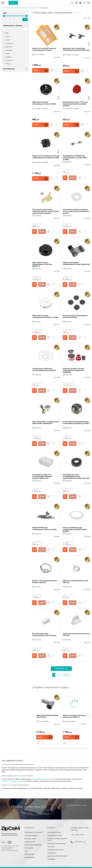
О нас (26, 851)
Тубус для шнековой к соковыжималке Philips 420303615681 (76, 263)
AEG (7, 33)
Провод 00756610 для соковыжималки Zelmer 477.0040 (44, 528)
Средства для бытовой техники (57, 856)
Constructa (9, 43)
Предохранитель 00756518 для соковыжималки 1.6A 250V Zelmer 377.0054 (75, 158)
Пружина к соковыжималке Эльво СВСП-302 (76, 581)
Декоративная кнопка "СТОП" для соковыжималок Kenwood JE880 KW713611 (75, 104)
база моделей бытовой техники (42, 779)
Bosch (8, 37)
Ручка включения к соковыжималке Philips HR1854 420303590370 (46, 422)
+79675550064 (78, 842)
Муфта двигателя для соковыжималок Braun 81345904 (44, 103)
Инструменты (52, 853)
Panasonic (9, 60)
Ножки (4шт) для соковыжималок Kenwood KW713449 (75, 316)
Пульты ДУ (51, 847)
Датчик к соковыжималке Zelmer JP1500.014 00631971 (44, 581)
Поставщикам (29, 848)
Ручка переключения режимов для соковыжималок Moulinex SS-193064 (76, 422)
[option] (48, 721)
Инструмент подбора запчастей (12, 781)
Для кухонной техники (55, 835)
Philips (8, 64)
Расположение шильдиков (33, 845)
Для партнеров (29, 857)
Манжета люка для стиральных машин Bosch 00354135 (75, 716)
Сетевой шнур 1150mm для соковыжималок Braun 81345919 (44, 369)
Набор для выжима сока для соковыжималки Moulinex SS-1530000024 (74, 370)
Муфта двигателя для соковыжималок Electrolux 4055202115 (42, 264)
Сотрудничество (30, 842)
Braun (8, 40)
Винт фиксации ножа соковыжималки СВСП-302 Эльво (44, 634)
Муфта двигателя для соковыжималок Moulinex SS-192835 (45, 316)
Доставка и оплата (30, 839)
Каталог (13, 3)
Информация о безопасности (34, 832)
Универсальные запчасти (56, 850)
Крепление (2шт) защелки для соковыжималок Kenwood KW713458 (76, 49)
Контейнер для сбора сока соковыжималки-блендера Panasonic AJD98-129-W (42, 476)
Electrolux (9, 47)
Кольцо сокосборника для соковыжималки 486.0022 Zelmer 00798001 (75, 529)
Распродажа (51, 859)
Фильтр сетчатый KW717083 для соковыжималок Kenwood (44, 49)
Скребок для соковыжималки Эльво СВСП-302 (76, 634)
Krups (7, 54)
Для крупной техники (54, 832)
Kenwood (9, 50)
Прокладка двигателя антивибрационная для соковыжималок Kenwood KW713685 (76, 476)
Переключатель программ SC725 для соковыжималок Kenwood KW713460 (46, 157)
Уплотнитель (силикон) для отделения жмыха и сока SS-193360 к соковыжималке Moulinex (46, 211)
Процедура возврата (31, 835)
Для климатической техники (57, 843)
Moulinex (9, 57)
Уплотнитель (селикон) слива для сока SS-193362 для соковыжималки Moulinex (76, 211)
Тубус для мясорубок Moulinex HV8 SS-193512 (47, 716)
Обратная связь (30, 854)
